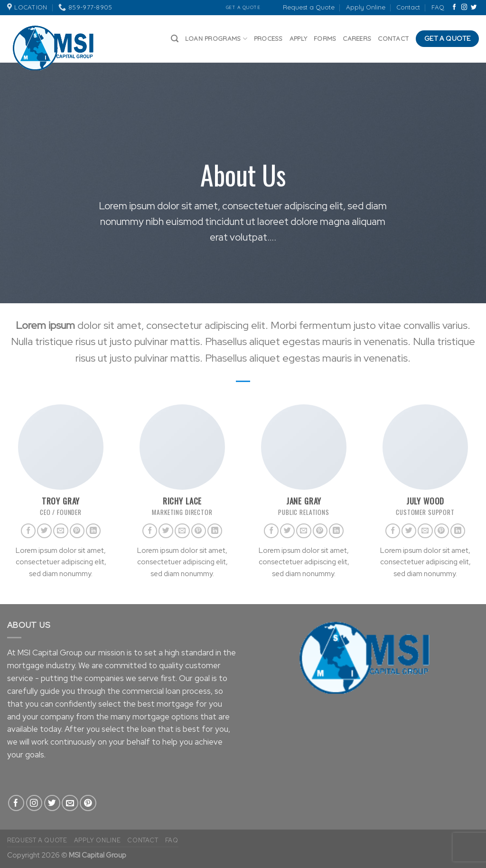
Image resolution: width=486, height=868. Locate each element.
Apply (298, 38)
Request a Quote (309, 7)
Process (268, 38)
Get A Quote (243, 7)
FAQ (438, 7)
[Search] (175, 39)
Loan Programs (216, 39)
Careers (357, 38)
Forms (325, 38)
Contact (408, 7)
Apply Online (366, 7)
